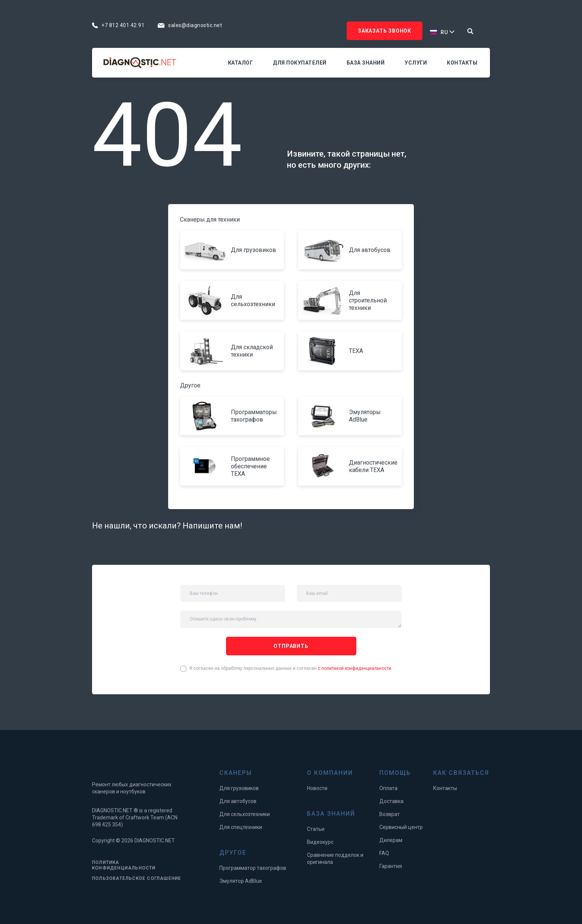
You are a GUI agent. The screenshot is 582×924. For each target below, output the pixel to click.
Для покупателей (300, 63)
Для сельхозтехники (245, 814)
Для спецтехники (241, 827)
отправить (291, 646)
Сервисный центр (401, 827)
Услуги (416, 63)
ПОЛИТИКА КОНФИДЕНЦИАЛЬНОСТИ (124, 865)
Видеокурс (320, 842)
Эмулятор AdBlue (241, 881)
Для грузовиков (239, 788)
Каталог (241, 63)
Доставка (391, 801)
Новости (317, 788)
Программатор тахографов (253, 868)
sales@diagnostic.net (195, 25)
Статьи (316, 829)
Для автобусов (238, 801)
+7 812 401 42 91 (123, 25)
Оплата (388, 788)
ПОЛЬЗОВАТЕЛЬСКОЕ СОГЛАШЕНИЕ (137, 878)
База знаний (366, 63)
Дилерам (391, 840)
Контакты (462, 63)
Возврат (390, 814)
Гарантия (391, 866)
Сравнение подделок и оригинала (335, 859)
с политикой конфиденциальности (354, 668)
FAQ (384, 853)
